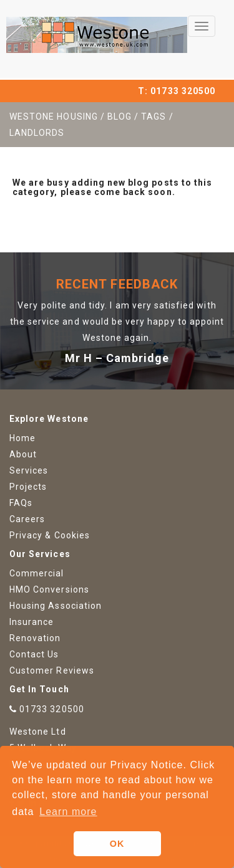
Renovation (35, 638)
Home (22, 438)
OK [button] (117, 844)
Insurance (32, 622)
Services (29, 470)
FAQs (21, 503)
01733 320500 (183, 91)
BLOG (119, 117)
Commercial (37, 573)
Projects (28, 487)
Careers (27, 519)
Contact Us (34, 654)
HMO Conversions (49, 589)
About (23, 454)
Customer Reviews (52, 670)
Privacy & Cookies (50, 535)
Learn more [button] (68, 812)
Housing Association (56, 606)
